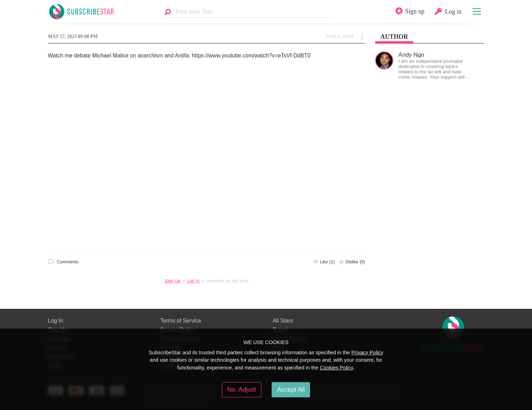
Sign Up (172, 281)
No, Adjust (242, 390)
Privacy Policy (367, 353)
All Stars (283, 321)
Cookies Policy (337, 368)
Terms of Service (181, 321)
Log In (193, 281)
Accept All (291, 390)
